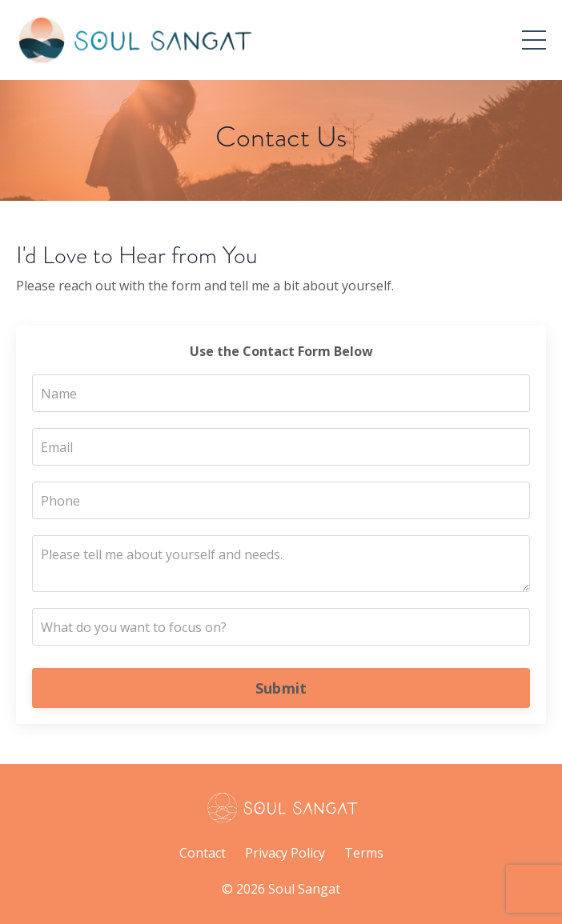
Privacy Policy (285, 853)
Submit (281, 688)
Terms (364, 853)
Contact (203, 853)
